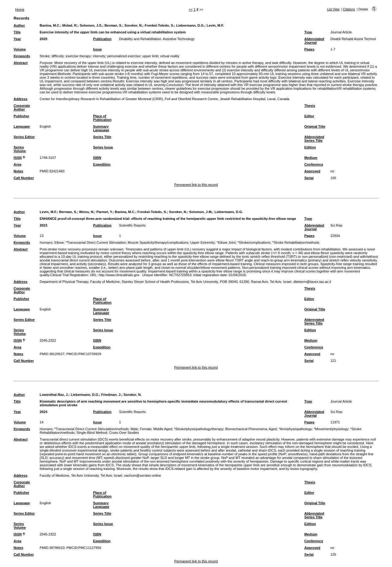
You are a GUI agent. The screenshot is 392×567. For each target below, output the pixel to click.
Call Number (24, 178)
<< (191, 9)
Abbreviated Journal (314, 41)
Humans (46, 242)
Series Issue (103, 147)
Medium (311, 158)
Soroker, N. (133, 25)
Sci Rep (336, 225)
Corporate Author (22, 107)
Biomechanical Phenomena (246, 429)
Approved (312, 171)
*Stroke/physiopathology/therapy (199, 429)
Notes (19, 171)
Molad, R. (70, 25)
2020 (44, 39)
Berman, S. (113, 25)
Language (22, 126)
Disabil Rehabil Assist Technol (353, 39)
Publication (102, 39)
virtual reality (170, 56)
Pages (309, 49)
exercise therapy (78, 56)
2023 (44, 225)
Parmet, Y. (105, 212)
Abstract (21, 63)
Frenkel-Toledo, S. (159, 25)
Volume (20, 49)
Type (308, 32)
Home (20, 9)
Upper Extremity (202, 242)
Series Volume (20, 149)
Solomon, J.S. (91, 25)
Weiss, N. (87, 212)
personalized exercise (124, 56)
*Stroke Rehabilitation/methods (296, 242)
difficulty (58, 56)
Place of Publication (102, 118)
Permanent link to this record (196, 185)
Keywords (22, 56)
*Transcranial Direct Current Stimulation (96, 242)
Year (17, 39)
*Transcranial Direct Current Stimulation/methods (91, 429)
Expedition (102, 164)
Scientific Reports (132, 225)
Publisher (22, 116)
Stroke (45, 56)
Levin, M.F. (215, 25)
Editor (309, 116)
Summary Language (101, 128)
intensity (99, 56)
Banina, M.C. (50, 25)
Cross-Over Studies (124, 433)
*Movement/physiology (331, 429)
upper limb (150, 56)
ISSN (18, 158)
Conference (314, 164)
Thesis (310, 106)
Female (146, 429)
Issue (98, 49)
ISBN (97, 158)
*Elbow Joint (226, 242)
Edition (310, 147)
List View (333, 9)
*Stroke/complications (254, 242)
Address (21, 99)
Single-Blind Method (92, 433)
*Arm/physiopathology (295, 429)
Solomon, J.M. (201, 212)
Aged (273, 429)
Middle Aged (163, 429)
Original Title (315, 126)
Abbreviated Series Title (314, 139)
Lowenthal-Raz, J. (54, 395)
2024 (44, 412)
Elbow (59, 242)
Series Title (102, 137)
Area (18, 164)
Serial (309, 178)
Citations (349, 9)
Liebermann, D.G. (190, 25)
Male (134, 429)
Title (17, 32)
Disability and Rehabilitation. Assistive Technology (157, 39)
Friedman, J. (111, 395)
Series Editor (24, 137)
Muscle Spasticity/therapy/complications (158, 242)
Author (19, 25)
